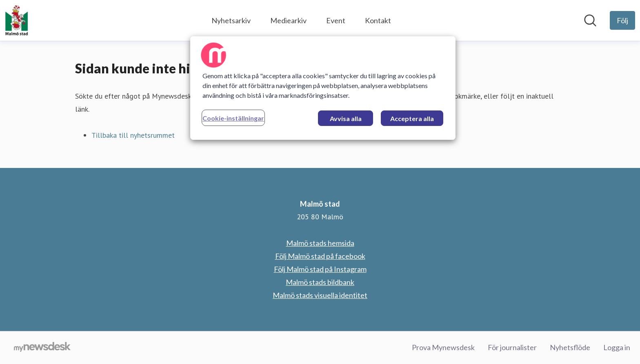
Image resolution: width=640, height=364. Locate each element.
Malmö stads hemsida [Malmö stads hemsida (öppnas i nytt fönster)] (320, 243)
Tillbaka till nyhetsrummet (133, 135)
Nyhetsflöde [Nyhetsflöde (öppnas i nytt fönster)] (570, 347)
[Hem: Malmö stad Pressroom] (17, 20)
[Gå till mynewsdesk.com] (42, 348)
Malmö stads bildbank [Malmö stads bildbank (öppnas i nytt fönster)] (320, 282)
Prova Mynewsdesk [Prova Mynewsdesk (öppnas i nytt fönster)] (443, 347)
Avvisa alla (346, 118)
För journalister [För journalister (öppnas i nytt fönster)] (512, 347)
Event (336, 20)
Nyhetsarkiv (231, 20)
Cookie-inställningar (233, 118)
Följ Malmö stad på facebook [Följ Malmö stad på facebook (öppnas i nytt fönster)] (320, 256)
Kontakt (378, 20)
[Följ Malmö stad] (622, 20)
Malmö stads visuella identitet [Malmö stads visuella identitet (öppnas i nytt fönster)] (320, 295)
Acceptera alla (412, 118)
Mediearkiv (288, 20)
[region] (323, 88)
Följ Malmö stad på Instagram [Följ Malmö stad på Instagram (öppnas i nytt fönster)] (320, 269)
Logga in (617, 347)
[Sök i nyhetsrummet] (590, 20)
